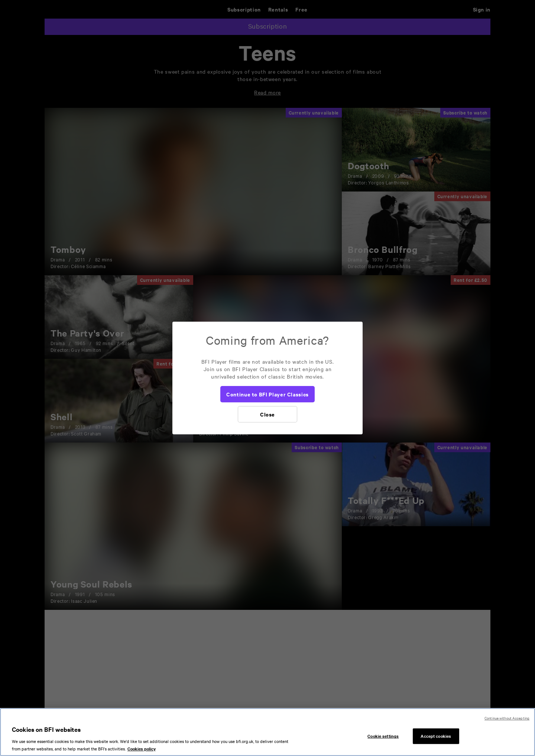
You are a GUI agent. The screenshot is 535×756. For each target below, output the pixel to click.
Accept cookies (436, 739)
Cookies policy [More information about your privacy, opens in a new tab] (142, 752)
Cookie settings (383, 739)
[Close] (267, 414)
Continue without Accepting (507, 721)
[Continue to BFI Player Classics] (267, 394)
